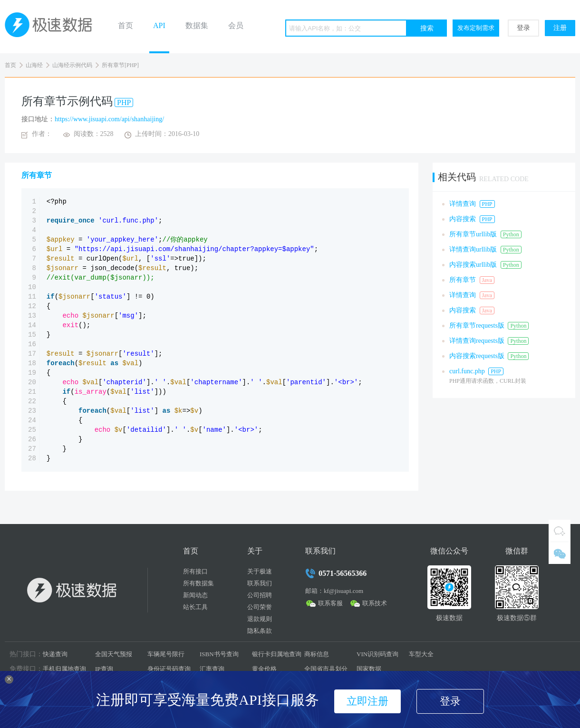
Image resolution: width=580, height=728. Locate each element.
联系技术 (375, 603)
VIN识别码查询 (377, 654)
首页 (126, 25)
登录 (523, 28)
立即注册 (367, 701)
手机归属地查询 (64, 669)
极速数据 (52, 27)
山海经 (34, 65)
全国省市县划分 (326, 669)
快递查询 (55, 654)
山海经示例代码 (72, 65)
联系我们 (260, 583)
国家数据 (369, 669)
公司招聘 (260, 595)
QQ (560, 531)
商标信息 (317, 654)
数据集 (197, 25)
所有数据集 (198, 583)
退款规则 (260, 619)
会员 (236, 25)
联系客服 (330, 603)
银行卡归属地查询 (277, 654)
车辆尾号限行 (166, 654)
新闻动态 (195, 595)
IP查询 (104, 669)
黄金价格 (264, 669)
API (159, 25)
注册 (560, 28)
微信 (560, 553)
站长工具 (195, 607)
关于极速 (260, 571)
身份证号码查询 (169, 669)
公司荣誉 (260, 607)
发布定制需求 (476, 28)
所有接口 (195, 571)
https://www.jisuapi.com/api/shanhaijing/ (109, 119)
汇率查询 (212, 669)
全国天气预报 (114, 654)
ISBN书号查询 (219, 654)
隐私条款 (260, 631)
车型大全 (421, 654)
